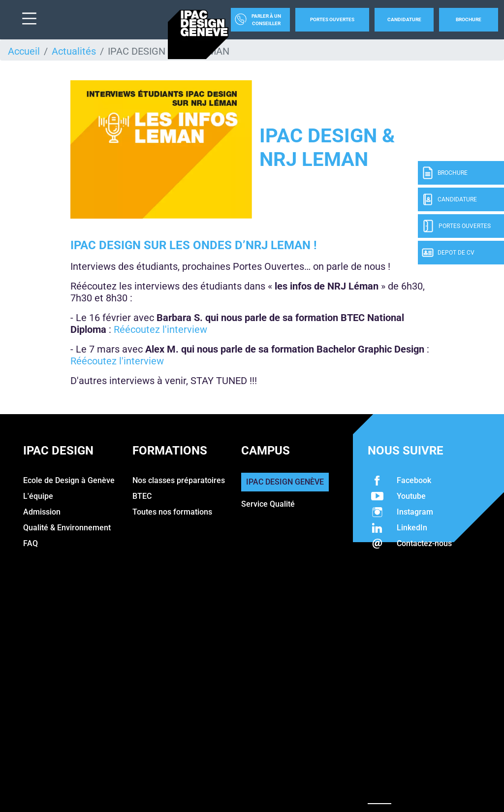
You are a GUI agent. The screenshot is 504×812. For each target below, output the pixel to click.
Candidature (404, 19)
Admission (42, 512)
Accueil (24, 51)
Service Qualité (268, 504)
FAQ (31, 543)
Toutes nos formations (172, 512)
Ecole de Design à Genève (69, 480)
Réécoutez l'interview (160, 329)
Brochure (469, 19)
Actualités (74, 51)
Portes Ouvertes (332, 19)
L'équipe (38, 496)
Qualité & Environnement (67, 528)
